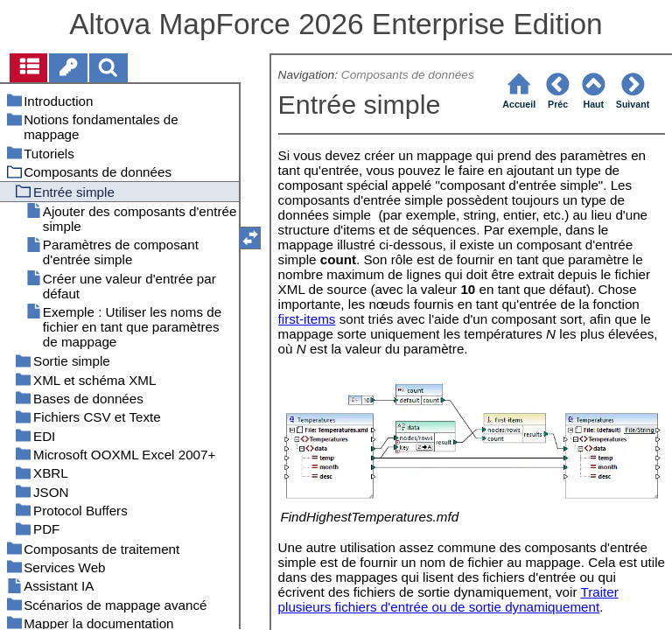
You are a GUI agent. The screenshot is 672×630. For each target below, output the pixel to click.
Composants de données (408, 75)
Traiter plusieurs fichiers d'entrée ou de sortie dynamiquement (448, 599)
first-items (307, 319)
